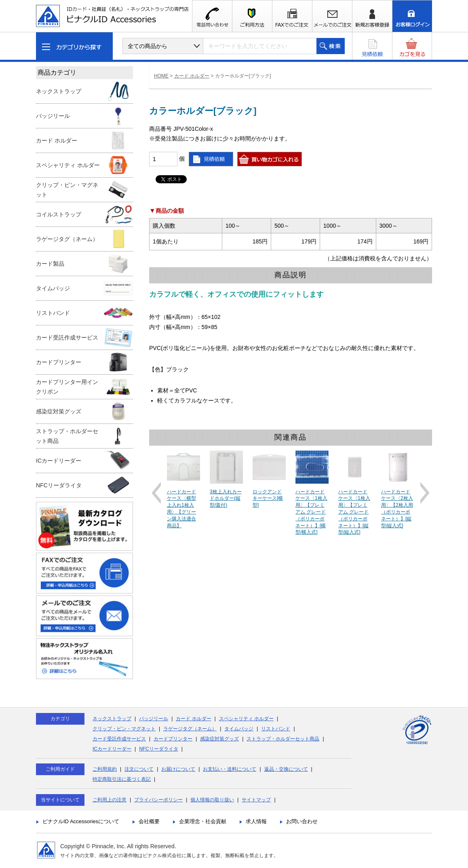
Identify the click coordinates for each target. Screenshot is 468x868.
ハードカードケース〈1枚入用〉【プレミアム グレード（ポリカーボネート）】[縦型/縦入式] (354, 512)
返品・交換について (286, 769)
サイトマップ (256, 800)
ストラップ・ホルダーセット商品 (283, 739)
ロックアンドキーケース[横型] (268, 499)
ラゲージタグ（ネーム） (190, 729)
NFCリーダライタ (159, 749)
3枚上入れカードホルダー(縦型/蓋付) (226, 499)
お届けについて (178, 769)
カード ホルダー (192, 76)
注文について (139, 769)
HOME (161, 76)
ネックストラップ (112, 719)
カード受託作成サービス (119, 739)
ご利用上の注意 (110, 800)
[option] (183, 490)
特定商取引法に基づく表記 (122, 779)
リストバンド (276, 729)
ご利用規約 (105, 769)
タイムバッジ (239, 729)
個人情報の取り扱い (212, 800)
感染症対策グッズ (219, 739)
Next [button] (425, 493)
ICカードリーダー (112, 749)
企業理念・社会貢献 (203, 821)
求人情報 (256, 821)
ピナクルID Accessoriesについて (81, 821)
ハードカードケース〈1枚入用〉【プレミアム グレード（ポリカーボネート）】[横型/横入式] (311, 512)
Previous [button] (156, 493)
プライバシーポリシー (158, 800)
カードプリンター (173, 739)
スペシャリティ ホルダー (246, 719)
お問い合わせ (302, 821)
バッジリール (154, 719)
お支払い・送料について (230, 769)
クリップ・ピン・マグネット (124, 729)
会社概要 (149, 821)
